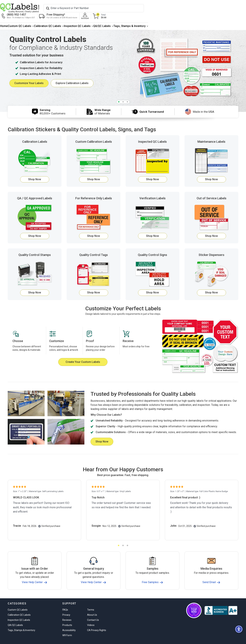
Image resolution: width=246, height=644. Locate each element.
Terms (91, 603)
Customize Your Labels (29, 76)
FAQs (65, 603)
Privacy (66, 608)
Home (18, 19)
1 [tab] (119, 95)
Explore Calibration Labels (72, 76)
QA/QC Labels (172, 19)
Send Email (211, 575)
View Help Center (35, 575)
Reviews (67, 613)
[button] (239, 629)
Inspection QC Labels (133, 19)
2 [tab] (123, 95)
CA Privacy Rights (97, 623)
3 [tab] (127, 95)
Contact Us (93, 613)
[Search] (90, 8)
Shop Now (35, 172)
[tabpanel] (123, 61)
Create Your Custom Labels (83, 355)
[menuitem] (18, 19)
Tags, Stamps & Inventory (213, 19)
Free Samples (153, 575)
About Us (92, 608)
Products (67, 618)
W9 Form (67, 628)
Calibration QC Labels (90, 19)
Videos (91, 618)
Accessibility (69, 623)
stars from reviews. (224, 639)
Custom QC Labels (48, 19)
